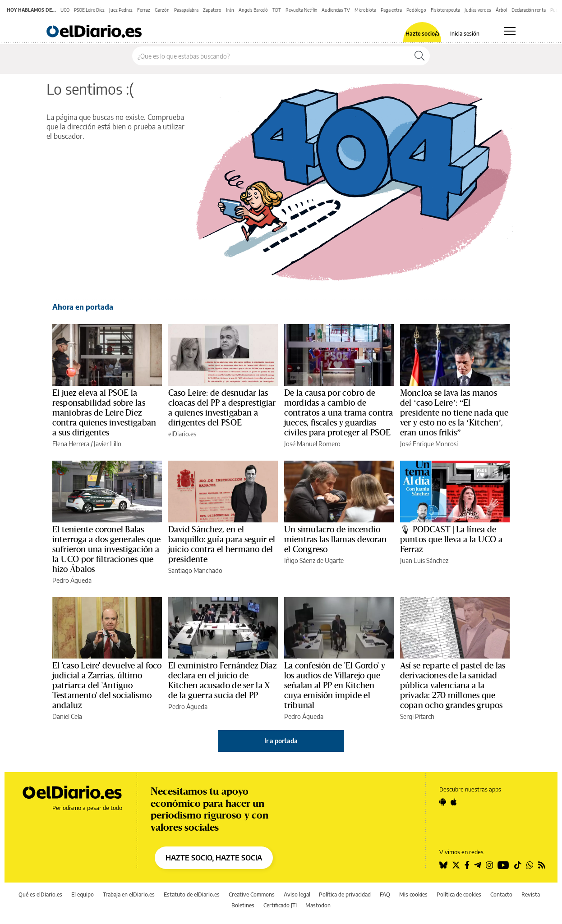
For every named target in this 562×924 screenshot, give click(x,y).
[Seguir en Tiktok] (518, 865)
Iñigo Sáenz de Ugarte (314, 560)
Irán (230, 10)
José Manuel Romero (312, 444)
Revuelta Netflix (301, 10)
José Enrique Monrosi (429, 444)
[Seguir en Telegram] (478, 865)
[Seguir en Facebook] (467, 865)
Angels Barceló (253, 10)
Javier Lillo (108, 444)
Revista (531, 894)
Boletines (243, 905)
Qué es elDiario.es (40, 894)
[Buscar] (419, 56)
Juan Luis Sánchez (424, 560)
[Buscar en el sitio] (271, 56)
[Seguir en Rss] (542, 865)
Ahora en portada (83, 307)
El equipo (83, 894)
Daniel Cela (67, 716)
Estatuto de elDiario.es (192, 894)
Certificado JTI (280, 905)
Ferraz (144, 10)
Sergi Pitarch (417, 716)
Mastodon (318, 905)
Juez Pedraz (121, 10)
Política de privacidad (345, 894)
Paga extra (391, 10)
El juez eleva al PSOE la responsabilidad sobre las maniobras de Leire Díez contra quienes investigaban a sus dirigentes (104, 413)
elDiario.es (182, 434)
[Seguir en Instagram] (489, 865)
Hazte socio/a (422, 34)
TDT (277, 10)
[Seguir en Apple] (454, 802)
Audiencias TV (336, 10)
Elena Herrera (71, 444)
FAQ (385, 894)
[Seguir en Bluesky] (443, 865)
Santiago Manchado (195, 570)
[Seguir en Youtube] (503, 865)
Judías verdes (478, 10)
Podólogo (416, 10)
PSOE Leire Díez (89, 10)
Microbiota (365, 10)
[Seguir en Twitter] (456, 865)
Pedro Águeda (72, 580)
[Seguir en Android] (443, 802)
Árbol (501, 10)
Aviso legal (297, 894)
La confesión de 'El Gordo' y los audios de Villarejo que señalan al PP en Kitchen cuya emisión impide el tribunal (335, 686)
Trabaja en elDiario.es (129, 894)
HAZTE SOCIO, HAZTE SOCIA (214, 858)
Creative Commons (252, 894)
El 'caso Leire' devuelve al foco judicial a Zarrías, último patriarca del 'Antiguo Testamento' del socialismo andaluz (107, 686)
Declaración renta (529, 10)
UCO (65, 10)
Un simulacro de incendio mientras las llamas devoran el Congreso (336, 540)
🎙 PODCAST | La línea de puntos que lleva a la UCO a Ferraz (451, 540)
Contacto (501, 894)
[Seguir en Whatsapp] (530, 865)
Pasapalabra (186, 10)
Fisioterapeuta (445, 10)
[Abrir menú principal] (510, 31)
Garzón (162, 10)
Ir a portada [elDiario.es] (281, 741)
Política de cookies (459, 894)
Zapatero (212, 10)
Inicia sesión (465, 34)
